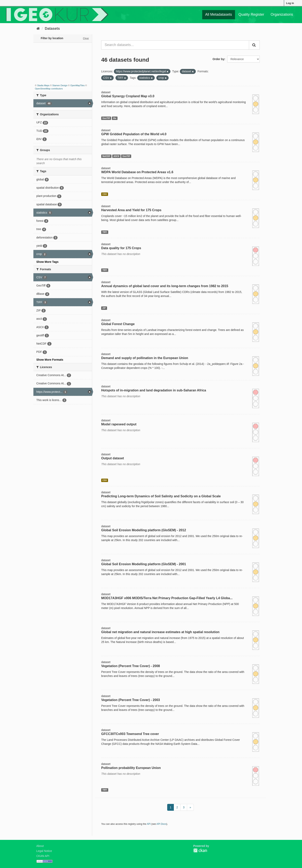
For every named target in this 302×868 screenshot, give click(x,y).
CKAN (200, 850)
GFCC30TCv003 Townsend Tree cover (130, 734)
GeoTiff (106, 118)
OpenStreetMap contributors (49, 89)
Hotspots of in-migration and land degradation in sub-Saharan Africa (154, 390)
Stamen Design (60, 85)
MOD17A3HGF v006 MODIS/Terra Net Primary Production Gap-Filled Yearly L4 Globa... (167, 598)
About (40, 846)
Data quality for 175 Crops (121, 248)
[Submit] (254, 45)
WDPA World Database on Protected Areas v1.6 (137, 172)
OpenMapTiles (77, 85)
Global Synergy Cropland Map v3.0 (128, 96)
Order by (219, 59)
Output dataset (113, 458)
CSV (105, 194)
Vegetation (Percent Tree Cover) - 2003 (131, 700)
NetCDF (106, 156)
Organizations (282, 14)
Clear (86, 38)
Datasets (52, 29)
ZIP (104, 308)
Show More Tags (47, 262)
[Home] (38, 29)
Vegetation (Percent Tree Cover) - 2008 (131, 666)
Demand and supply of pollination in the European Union (145, 358)
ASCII (116, 156)
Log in (290, 3)
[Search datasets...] (175, 45)
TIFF (105, 232)
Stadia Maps (43, 85)
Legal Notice (44, 851)
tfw (115, 118)
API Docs (162, 824)
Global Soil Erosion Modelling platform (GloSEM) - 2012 (144, 530)
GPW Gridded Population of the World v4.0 (134, 134)
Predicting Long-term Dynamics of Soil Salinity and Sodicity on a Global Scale (161, 496)
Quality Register (251, 14)
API (149, 824)
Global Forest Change (118, 324)
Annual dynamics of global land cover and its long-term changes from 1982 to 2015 (165, 286)
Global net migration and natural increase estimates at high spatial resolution (160, 632)
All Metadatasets (219, 14)
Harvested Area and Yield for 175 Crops (131, 210)
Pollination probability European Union (131, 768)
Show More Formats (50, 360)
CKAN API (43, 856)
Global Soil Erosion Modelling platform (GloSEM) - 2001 (144, 564)
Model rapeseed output (119, 424)
